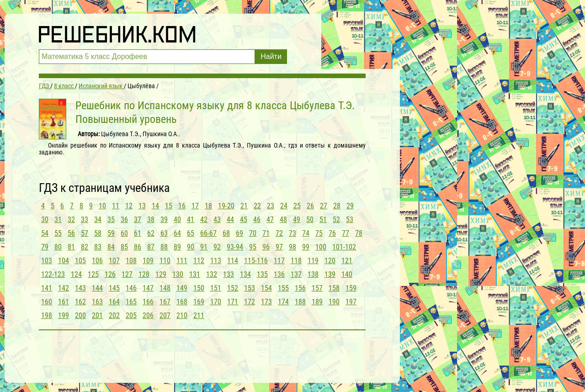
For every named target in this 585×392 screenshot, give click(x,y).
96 (266, 247)
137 (296, 274)
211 (199, 315)
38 (151, 220)
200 (80, 315)
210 (182, 315)
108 (131, 261)
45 (244, 220)
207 (165, 315)
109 (148, 261)
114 (233, 261)
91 (204, 247)
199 (64, 315)
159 (351, 288)
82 (85, 247)
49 (297, 220)
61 (138, 233)
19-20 (226, 206)
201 (97, 315)
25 (297, 206)
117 (279, 261)
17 (195, 206)
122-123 (53, 274)
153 (250, 288)
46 (257, 220)
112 (199, 261)
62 (151, 233)
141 (47, 288)
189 (317, 302)
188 (300, 302)
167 (165, 302)
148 (165, 288)
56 (71, 233)
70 (253, 233)
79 (45, 247)
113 (216, 261)
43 (217, 220)
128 (144, 274)
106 (97, 261)
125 (93, 274)
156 (300, 288)
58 (98, 233)
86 (138, 247)
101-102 (344, 247)
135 (262, 274)
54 (45, 233)
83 (98, 247)
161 (64, 302)
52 (336, 220)
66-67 (208, 233)
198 (47, 315)
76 (332, 233)
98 (292, 247)
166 (148, 302)
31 (58, 220)
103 (47, 261)
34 (98, 220)
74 (306, 233)
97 (279, 247)
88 (164, 247)
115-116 (256, 261)
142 (64, 288)
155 (283, 288)
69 (239, 233)
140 (347, 274)
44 (230, 220)
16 (182, 206)
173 (266, 302)
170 (216, 302)
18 (208, 206)
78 (359, 233)
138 (313, 274)
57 (85, 233)
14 (155, 206)
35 (111, 220)
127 (127, 274)
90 (191, 247)
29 (350, 206)
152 (233, 288)
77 (346, 233)
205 (131, 315)
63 (164, 233)
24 (284, 206)
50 (310, 220)
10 (102, 206)
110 (165, 261)
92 (217, 247)
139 (330, 274)
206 (148, 315)
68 (226, 233)
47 (270, 220)
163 (97, 302)
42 (204, 220)
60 (124, 233)
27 (324, 206)
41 (191, 220)
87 (151, 247)
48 (283, 220)
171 (233, 302)
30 (45, 220)
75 (319, 233)
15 (169, 206)
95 (253, 247)
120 (330, 261)
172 (250, 302)
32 (71, 220)
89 (177, 247)
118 (296, 261)
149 (182, 288)
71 (266, 233)
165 (131, 302)
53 (350, 220)
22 (257, 206)
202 (114, 315)
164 (114, 302)
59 (111, 233)
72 (279, 233)
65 (191, 233)
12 (129, 206)
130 (178, 274)
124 (76, 274)
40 (177, 220)
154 (266, 288)
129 (161, 274)
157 (317, 288)
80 (58, 247)
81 (71, 247)
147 (148, 288)
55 (58, 233)
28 (337, 206)
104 (64, 261)
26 (310, 206)
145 (114, 288)
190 (334, 302)
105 (80, 261)
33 (85, 220)
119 (313, 261)
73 (292, 233)
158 (334, 288)
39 (164, 220)
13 (142, 206)
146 (131, 288)
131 (195, 274)
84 (111, 247)
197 (351, 302)
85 (124, 247)
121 (347, 261)
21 (244, 206)
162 (80, 302)
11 (116, 206)
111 (182, 261)
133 (229, 274)
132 (212, 274)
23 (271, 206)
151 (216, 288)
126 (110, 274)
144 (97, 288)
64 (177, 233)
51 (323, 220)
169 (199, 302)
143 (80, 288)
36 (124, 220)
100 (321, 247)
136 (279, 274)
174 (283, 302)
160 (47, 302)
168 (182, 302)
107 (114, 261)
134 (245, 274)
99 (306, 247)
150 (199, 288)
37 (138, 220)
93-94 (235, 247)
